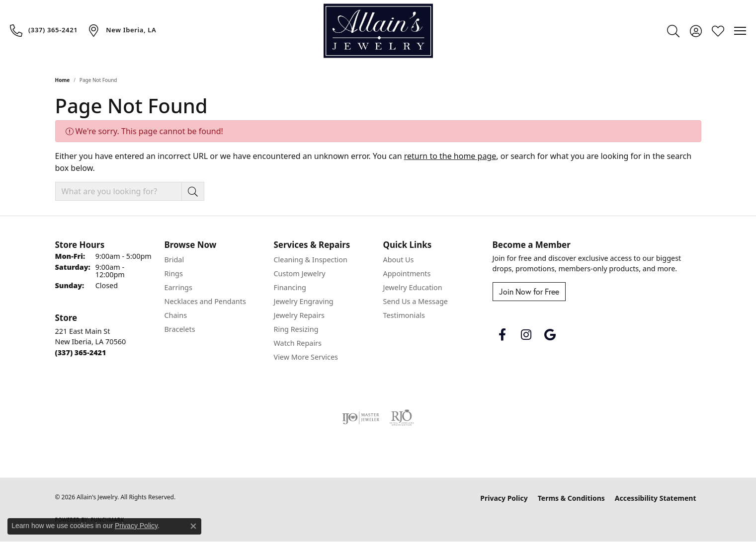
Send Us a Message (416, 301)
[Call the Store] (81, 352)
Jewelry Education (413, 287)
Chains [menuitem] (176, 315)
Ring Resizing (296, 329)
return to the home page (450, 156)
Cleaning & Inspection (311, 260)
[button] (673, 31)
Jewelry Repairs (299, 315)
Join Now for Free (529, 291)
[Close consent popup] (193, 526)
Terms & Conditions (571, 498)
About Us (399, 260)
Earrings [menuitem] (178, 287)
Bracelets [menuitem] (180, 329)
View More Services (306, 357)
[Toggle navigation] (740, 31)
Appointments (407, 273)
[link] (44, 30)
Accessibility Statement (656, 498)
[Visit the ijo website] (361, 418)
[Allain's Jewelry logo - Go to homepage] (378, 31)
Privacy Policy (504, 498)
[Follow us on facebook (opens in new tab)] (503, 335)
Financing (290, 287)
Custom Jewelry (300, 273)
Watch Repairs (298, 343)
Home (63, 80)
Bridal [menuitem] (174, 260)
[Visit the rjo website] (402, 418)
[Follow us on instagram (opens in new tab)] (526, 335)
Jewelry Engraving (304, 301)
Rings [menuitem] (174, 273)
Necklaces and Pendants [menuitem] (205, 301)
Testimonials (404, 315)
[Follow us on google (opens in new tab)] (550, 335)
